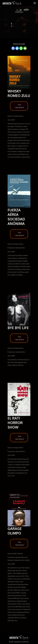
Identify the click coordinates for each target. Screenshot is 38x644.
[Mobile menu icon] (35, 3)
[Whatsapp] (21, 48)
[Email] (25, 48)
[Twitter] (17, 48)
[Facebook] (13, 48)
